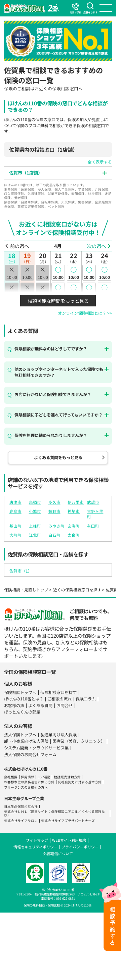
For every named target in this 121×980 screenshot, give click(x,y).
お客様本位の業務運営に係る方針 (29, 782)
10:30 (58, 290)
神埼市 (74, 511)
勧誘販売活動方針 (67, 777)
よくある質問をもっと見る (58, 457)
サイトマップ (37, 840)
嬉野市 (54, 511)
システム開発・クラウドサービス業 (36, 748)
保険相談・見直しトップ (26, 590)
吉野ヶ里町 (95, 514)
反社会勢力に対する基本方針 (80, 782)
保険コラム (86, 699)
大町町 (15, 535)
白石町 (54, 535)
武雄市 (93, 502)
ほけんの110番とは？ (24, 699)
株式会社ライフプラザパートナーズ (68, 821)
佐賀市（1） (21, 571)
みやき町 (56, 526)
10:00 (58, 272)
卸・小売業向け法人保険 (26, 741)
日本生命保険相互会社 (21, 806)
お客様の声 (14, 705)
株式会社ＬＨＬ (16, 812)
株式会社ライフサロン (21, 821)
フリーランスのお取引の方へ (26, 787)
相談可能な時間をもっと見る (58, 301)
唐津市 (15, 502)
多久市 (54, 502)
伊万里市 (76, 502)
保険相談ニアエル (65, 812)
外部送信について (58, 853)
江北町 (35, 535)
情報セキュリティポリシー (35, 847)
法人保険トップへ (20, 735)
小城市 (35, 511)
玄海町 (74, 526)
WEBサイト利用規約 (69, 840)
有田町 (93, 526)
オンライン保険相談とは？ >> (85, 313)
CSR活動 (44, 777)
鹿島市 (15, 511)
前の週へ (19, 246)
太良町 (74, 535)
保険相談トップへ (20, 692)
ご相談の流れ (59, 699)
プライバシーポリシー (80, 847)
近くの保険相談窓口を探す (77, 590)
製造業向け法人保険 (58, 735)
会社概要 (11, 777)
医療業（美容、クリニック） (79, 741)
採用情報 (28, 777)
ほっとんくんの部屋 (22, 712)
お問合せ (65, 705)
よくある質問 (40, 705)
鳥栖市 (35, 502)
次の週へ (96, 246)
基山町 (15, 526)
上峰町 (35, 526)
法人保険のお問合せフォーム (30, 754)
